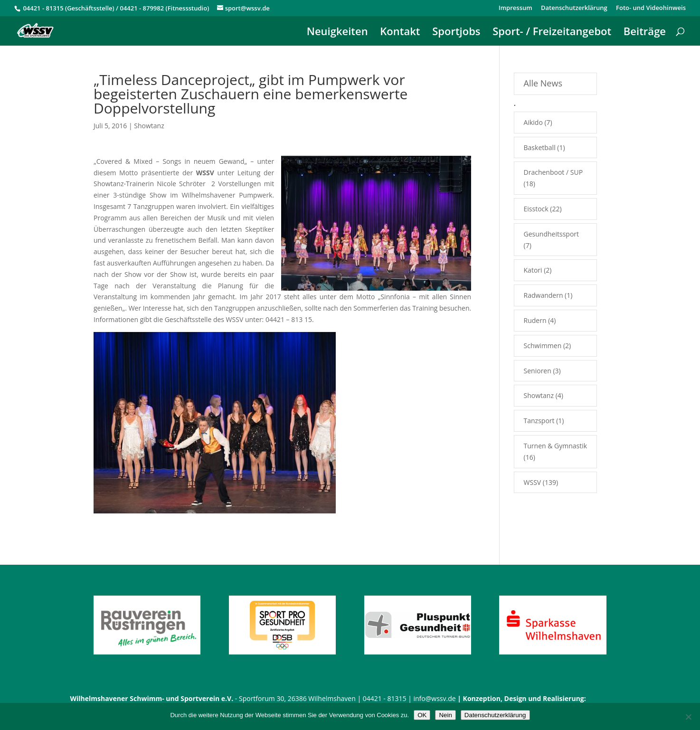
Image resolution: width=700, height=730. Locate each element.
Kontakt (400, 33)
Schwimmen (543, 346)
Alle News (543, 83)
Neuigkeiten (337, 33)
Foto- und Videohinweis (651, 8)
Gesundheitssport (551, 234)
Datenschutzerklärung (574, 8)
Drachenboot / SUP (553, 172)
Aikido (533, 122)
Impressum (516, 8)
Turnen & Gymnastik (556, 446)
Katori (533, 270)
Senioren (538, 371)
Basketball (540, 147)
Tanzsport (539, 421)
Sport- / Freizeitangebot (552, 33)
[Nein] (688, 717)
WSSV (533, 482)
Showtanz (149, 126)
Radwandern (544, 295)
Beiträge (645, 33)
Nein (445, 715)
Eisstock (536, 209)
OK (422, 715)
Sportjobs (456, 33)
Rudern (535, 320)
